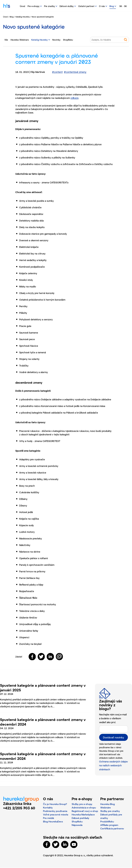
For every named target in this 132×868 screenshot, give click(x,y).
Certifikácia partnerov (112, 829)
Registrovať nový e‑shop (85, 811)
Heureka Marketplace (83, 815)
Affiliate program (109, 825)
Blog (12, 17)
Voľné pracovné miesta (56, 815)
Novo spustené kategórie (43, 17)
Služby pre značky (110, 811)
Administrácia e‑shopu (84, 808)
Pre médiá (49, 818)
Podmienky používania (55, 811)
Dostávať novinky (114, 738)
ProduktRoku (107, 822)
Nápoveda (77, 825)
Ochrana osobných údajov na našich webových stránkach (114, 766)
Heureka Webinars (20, 40)
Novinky (56, 40)
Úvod (22, 6)
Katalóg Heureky (23, 17)
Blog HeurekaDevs (53, 822)
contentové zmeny (75, 72)
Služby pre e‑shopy (82, 804)
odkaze (75, 98)
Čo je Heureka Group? (55, 804)
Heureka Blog (108, 804)
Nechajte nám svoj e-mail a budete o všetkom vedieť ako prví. (113, 719)
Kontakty (48, 808)
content (57, 72)
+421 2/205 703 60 (19, 808)
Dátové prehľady (81, 818)
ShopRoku (68, 40)
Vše (6, 40)
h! (7, 6)
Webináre (106, 808)
